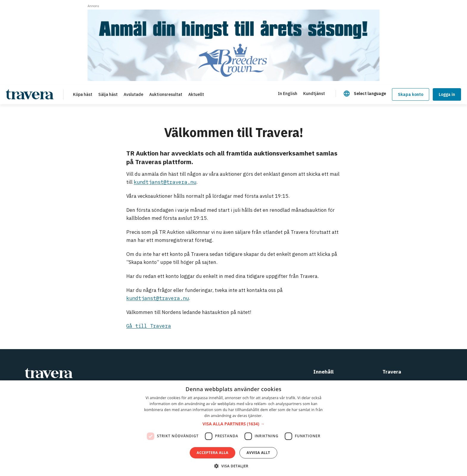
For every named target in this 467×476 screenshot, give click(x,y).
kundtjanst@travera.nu (165, 182)
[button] (233, 424)
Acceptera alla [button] (213, 453)
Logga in (447, 94)
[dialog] (233, 428)
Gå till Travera (149, 326)
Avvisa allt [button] (258, 453)
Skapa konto (411, 94)
